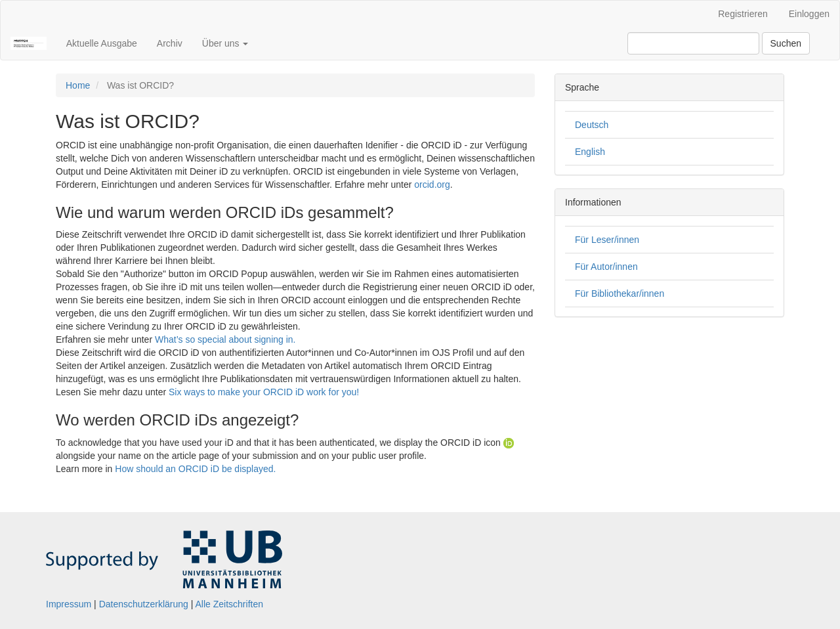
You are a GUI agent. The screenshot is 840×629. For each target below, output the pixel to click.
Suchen (786, 43)
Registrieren (743, 14)
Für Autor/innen (606, 267)
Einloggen (809, 14)
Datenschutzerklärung (144, 604)
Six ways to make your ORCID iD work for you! (264, 392)
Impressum (69, 604)
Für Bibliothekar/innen (619, 293)
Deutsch (592, 125)
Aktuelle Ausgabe (102, 43)
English (590, 152)
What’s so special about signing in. (225, 339)
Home (78, 85)
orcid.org (432, 184)
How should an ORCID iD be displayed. (195, 469)
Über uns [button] (225, 43)
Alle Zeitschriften (229, 604)
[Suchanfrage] (693, 43)
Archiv (170, 43)
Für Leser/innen (607, 240)
